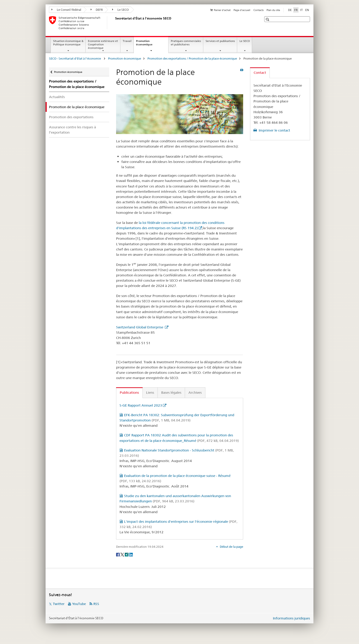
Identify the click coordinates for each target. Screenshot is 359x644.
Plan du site (273, 10)
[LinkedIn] (131, 554)
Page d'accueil (242, 10)
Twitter (59, 604)
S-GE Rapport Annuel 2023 (141, 405)
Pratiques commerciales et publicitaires (186, 43)
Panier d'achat (222, 10)
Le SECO (120, 10)
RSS (96, 604)
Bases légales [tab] (171, 392)
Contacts (258, 10)
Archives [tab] (195, 392)
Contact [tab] (260, 73)
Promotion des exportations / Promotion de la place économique (192, 58)
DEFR (97, 10)
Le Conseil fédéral (66, 10)
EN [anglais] (307, 10)
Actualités (57, 97)
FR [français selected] (296, 10)
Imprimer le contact (274, 130)
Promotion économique (149, 44)
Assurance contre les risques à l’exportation (72, 130)
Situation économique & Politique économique (68, 43)
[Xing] (127, 554)
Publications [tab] (129, 392)
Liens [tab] (150, 392)
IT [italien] (301, 10)
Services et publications (220, 41)
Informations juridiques (291, 618)
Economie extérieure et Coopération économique (103, 44)
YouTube (79, 604)
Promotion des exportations (71, 117)
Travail (127, 41)
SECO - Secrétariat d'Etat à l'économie (75, 58)
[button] (268, 19)
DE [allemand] (290, 10)
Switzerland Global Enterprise (140, 327)
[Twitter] (123, 554)
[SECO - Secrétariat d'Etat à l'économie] (114, 23)
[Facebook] (118, 554)
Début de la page (231, 547)
